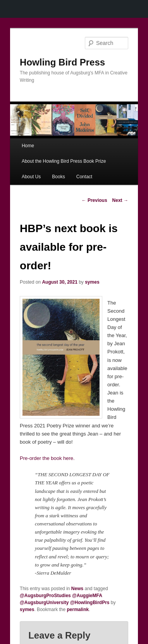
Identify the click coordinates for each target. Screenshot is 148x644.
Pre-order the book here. (47, 458)
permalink (78, 610)
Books (58, 177)
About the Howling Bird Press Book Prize (64, 161)
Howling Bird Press (62, 62)
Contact (84, 177)
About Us (31, 177)
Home (28, 146)
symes (92, 282)
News (77, 589)
